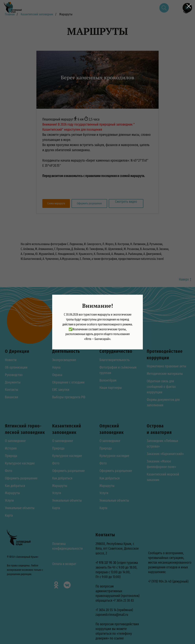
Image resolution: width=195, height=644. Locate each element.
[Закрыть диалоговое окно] (189, 6)
